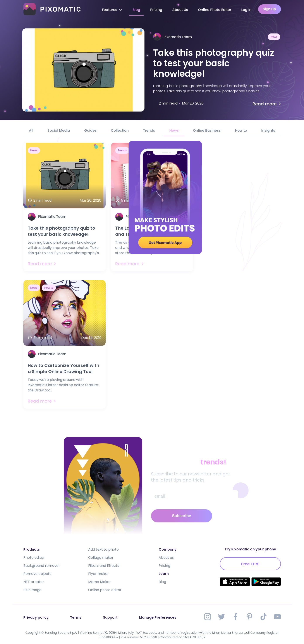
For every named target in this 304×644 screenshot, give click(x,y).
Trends (149, 130)
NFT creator (34, 582)
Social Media (59, 130)
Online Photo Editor (215, 10)
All (31, 130)
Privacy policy (36, 617)
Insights (268, 130)
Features (112, 10)
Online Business (207, 130)
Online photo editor (105, 590)
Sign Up (269, 9)
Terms (76, 617)
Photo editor (34, 558)
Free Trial (250, 564)
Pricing (156, 10)
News (274, 37)
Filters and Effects (104, 566)
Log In (246, 10)
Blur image (32, 590)
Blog (136, 10)
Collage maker (101, 558)
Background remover (42, 566)
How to (241, 130)
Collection (120, 130)
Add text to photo (103, 549)
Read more (267, 104)
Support (110, 617)
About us (166, 558)
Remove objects (37, 574)
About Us (180, 10)
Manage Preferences (158, 617)
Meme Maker (100, 582)
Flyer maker (99, 574)
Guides (90, 130)
